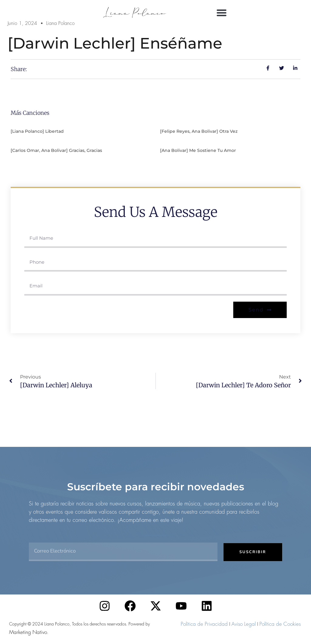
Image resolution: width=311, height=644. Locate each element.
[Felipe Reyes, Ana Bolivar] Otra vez (199, 131)
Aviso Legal (244, 624)
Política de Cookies (280, 624)
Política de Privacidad (204, 624)
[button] (222, 13)
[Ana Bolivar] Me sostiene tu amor (198, 150)
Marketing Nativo (28, 632)
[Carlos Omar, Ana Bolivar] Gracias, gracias (56, 150)
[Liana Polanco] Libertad (37, 131)
